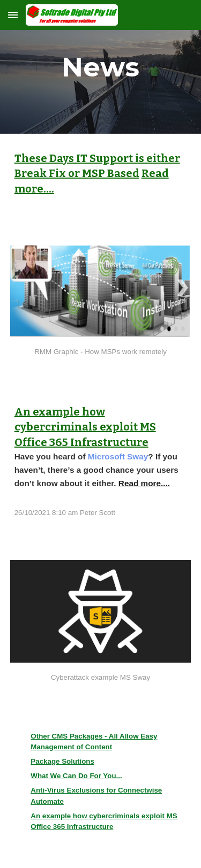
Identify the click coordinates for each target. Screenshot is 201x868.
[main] (101, 67)
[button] (13, 15)
